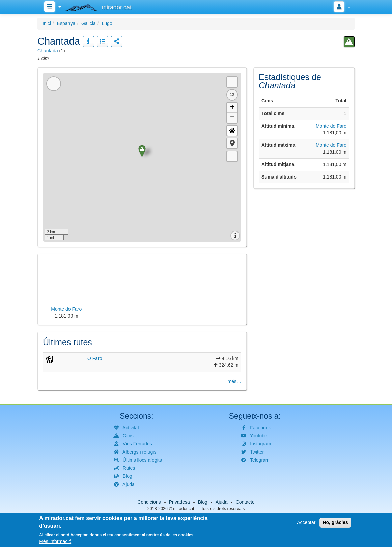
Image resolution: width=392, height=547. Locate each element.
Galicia (89, 23)
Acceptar (306, 522)
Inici (47, 23)
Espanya (66, 23)
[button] (232, 143)
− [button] (232, 118)
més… (234, 381)
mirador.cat (184, 509)
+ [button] (232, 108)
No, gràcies (335, 522)
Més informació (55, 541)
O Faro (95, 358)
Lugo (107, 23)
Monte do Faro (331, 126)
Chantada (48, 51)
